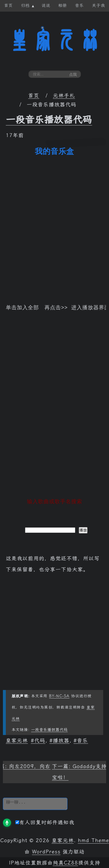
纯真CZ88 (66, 862)
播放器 (61, 740)
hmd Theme (93, 840)
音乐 (83, 740)
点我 (73, 74)
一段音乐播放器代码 (49, 120)
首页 (34, 96)
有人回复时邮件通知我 (45, 822)
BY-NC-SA (59, 695)
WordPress (46, 851)
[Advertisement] (54, 410)
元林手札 (64, 96)
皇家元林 (55, 40)
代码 (40, 740)
